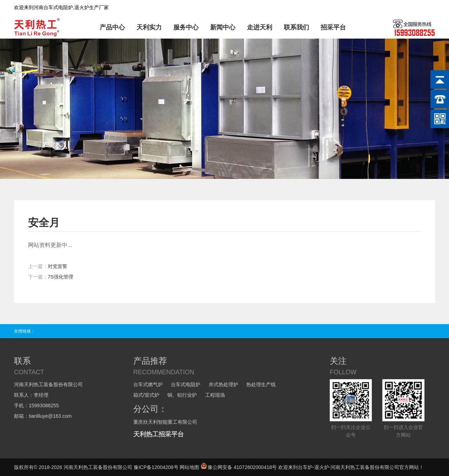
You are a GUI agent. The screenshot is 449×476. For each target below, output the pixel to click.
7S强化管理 (61, 277)
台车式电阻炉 (186, 384)
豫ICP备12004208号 (156, 467)
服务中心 (186, 27)
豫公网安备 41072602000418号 (239, 467)
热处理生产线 (261, 384)
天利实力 (149, 27)
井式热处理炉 (223, 384)
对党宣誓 (58, 266)
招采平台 (333, 27)
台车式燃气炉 (148, 384)
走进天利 (260, 27)
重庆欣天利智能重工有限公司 (165, 422)
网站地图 (189, 467)
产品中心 (112, 27)
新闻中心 (223, 27)
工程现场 (215, 395)
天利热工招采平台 (159, 434)
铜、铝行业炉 (182, 395)
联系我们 (296, 27)
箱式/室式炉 (146, 395)
